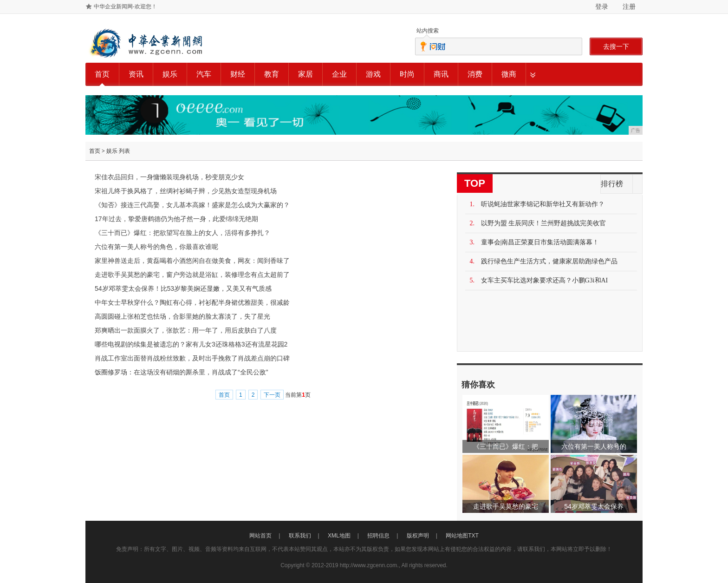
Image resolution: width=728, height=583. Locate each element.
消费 (475, 74)
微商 (509, 74)
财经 (238, 74)
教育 (272, 74)
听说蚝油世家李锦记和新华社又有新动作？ (543, 204)
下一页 (272, 395)
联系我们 (300, 536)
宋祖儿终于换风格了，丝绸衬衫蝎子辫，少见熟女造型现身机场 (186, 191)
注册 (629, 7)
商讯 (441, 74)
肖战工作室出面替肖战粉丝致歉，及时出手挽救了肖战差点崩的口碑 (192, 358)
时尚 (407, 74)
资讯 (136, 74)
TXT (473, 536)
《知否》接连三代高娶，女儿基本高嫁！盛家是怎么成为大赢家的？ (192, 205)
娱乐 (170, 74)
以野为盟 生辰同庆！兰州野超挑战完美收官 (544, 223)
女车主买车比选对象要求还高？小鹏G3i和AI (545, 280)
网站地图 (457, 536)
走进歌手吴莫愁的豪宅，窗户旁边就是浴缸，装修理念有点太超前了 (192, 275)
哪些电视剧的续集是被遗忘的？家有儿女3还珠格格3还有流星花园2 (191, 344)
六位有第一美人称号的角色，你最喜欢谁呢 (156, 247)
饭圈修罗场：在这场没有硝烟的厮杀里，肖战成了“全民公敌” (181, 372)
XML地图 (339, 536)
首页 (102, 74)
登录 (602, 7)
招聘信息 (378, 536)
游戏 (373, 74)
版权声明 (418, 536)
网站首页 (260, 536)
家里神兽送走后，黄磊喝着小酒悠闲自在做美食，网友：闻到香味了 (192, 261)
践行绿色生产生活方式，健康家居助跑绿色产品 (549, 261)
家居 (305, 74)
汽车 (204, 74)
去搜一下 (616, 46)
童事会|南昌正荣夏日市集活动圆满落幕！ (540, 242)
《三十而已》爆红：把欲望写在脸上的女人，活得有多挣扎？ (182, 233)
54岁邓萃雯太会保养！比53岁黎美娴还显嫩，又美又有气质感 (183, 288)
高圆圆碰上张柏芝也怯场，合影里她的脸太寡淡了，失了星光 (182, 316)
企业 (339, 74)
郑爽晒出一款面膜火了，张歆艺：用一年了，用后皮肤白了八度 (186, 330)
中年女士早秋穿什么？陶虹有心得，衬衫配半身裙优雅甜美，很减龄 (192, 302)
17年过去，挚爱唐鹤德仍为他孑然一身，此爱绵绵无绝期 (176, 219)
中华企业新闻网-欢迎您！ (125, 7)
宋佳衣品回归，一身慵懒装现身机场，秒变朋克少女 (169, 177)
